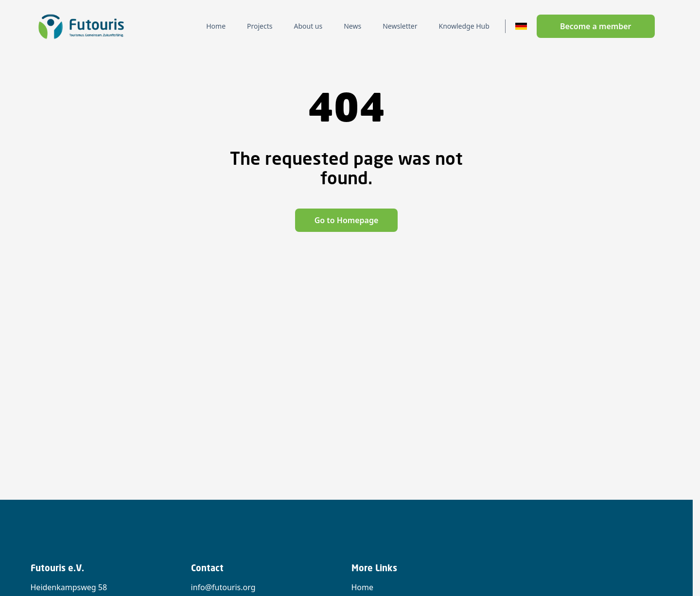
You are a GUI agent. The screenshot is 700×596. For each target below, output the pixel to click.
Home (363, 587)
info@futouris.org (223, 587)
